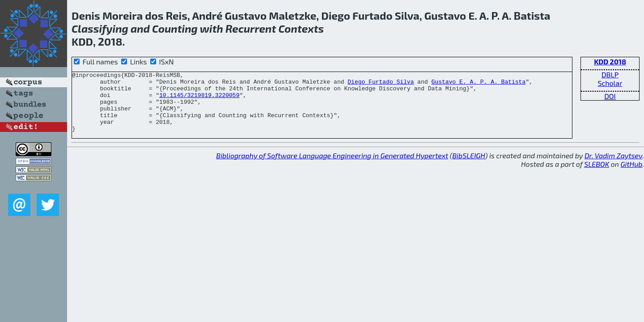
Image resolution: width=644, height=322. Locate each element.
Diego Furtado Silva (381, 84)
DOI (610, 96)
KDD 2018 (610, 61)
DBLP (610, 74)
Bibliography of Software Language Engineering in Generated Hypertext (332, 167)
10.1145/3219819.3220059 (199, 100)
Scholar (610, 83)
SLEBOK (597, 176)
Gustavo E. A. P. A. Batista (478, 84)
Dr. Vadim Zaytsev (613, 167)
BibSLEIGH (468, 167)
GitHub (632, 176)
